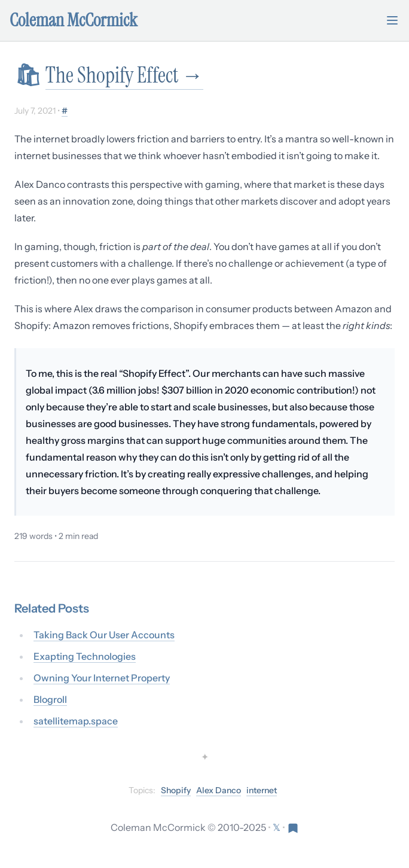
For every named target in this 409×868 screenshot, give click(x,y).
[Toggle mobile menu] (392, 20)
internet (262, 790)
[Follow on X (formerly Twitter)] (277, 827)
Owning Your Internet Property (102, 678)
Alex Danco (219, 790)
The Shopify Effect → (124, 75)
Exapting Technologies (85, 656)
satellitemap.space (76, 721)
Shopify (176, 790)
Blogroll (50, 699)
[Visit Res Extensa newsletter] (293, 827)
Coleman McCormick (74, 20)
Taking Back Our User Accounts (104, 635)
